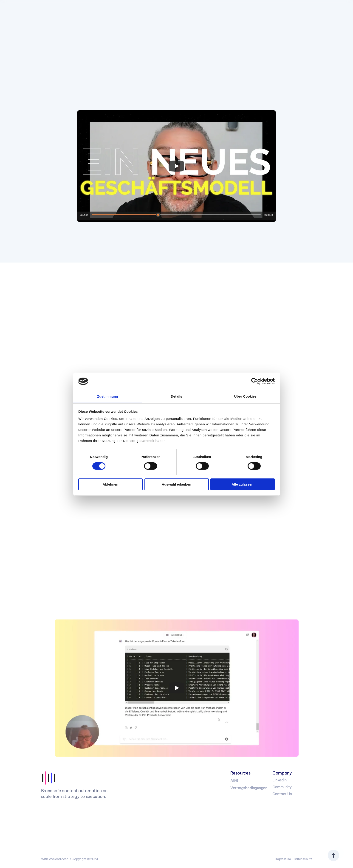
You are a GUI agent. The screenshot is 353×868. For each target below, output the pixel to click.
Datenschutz (303, 859)
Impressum (283, 859)
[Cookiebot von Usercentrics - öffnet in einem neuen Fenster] (255, 381)
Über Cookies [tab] (246, 396)
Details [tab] (177, 396)
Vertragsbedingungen (249, 788)
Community (282, 787)
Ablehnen (110, 484)
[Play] (176, 166)
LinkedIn (279, 780)
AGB (234, 780)
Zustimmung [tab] (108, 396)
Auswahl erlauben (176, 484)
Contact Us (282, 794)
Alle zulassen (242, 484)
